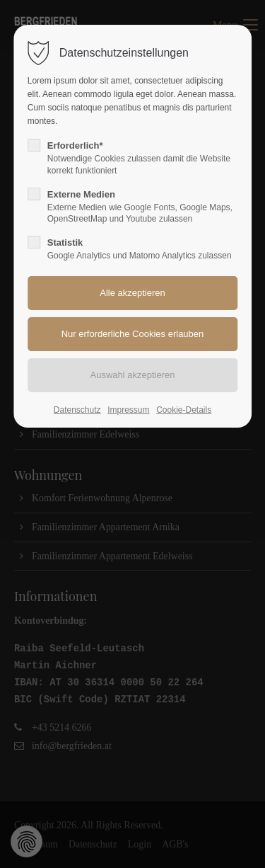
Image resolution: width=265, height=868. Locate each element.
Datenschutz (77, 410)
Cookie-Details (184, 410)
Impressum (128, 410)
